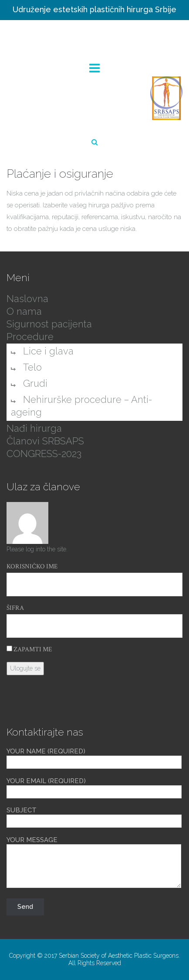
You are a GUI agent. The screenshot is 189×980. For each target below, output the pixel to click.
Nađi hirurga (34, 428)
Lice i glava (48, 351)
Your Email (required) (94, 787)
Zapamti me (29, 649)
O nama (24, 311)
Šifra (15, 608)
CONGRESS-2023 (44, 454)
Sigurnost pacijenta (49, 324)
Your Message (94, 863)
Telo (32, 367)
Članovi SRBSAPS (45, 441)
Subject (94, 816)
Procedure (30, 337)
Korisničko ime (32, 566)
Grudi (35, 383)
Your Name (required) (94, 757)
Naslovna (27, 299)
